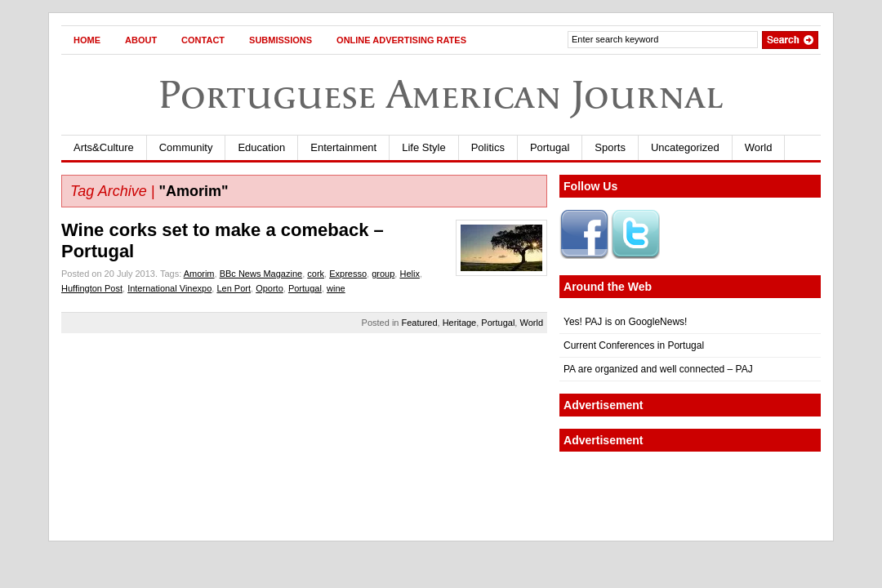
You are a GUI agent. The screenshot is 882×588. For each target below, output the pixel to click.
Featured (420, 323)
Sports (610, 147)
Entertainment (343, 147)
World (759, 147)
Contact (203, 40)
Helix (409, 274)
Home (87, 40)
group (383, 274)
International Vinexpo (169, 288)
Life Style (423, 147)
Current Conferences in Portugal (634, 345)
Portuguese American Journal (441, 94)
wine (336, 288)
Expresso (348, 274)
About (141, 40)
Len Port (234, 288)
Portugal (550, 147)
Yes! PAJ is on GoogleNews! (625, 322)
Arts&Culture (104, 147)
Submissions (281, 40)
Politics (488, 147)
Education (261, 147)
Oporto (269, 288)
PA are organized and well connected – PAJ (658, 369)
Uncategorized (685, 147)
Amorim (199, 274)
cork (316, 274)
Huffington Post (92, 288)
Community (186, 147)
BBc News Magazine (261, 274)
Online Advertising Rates (401, 40)
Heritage (460, 323)
